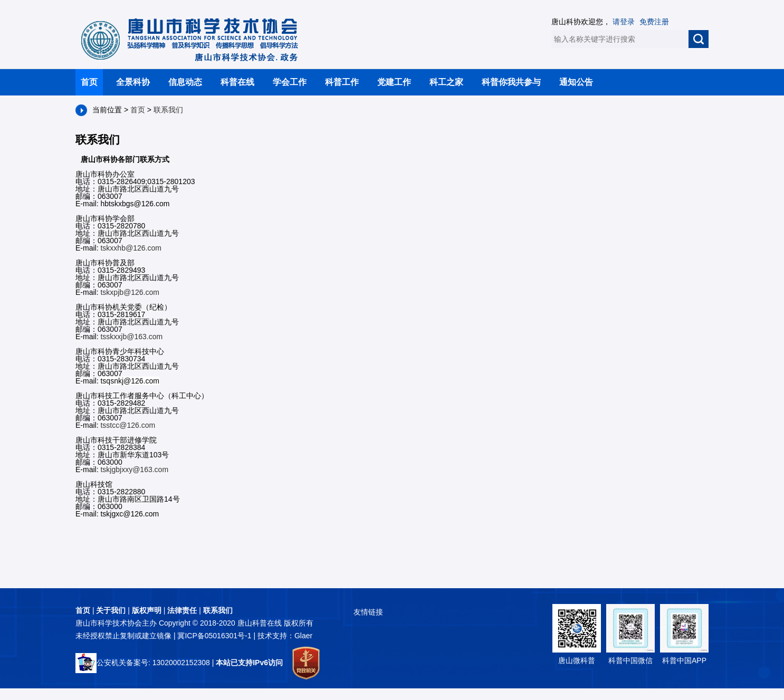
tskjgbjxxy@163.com (134, 469)
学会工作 (290, 82)
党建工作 (394, 82)
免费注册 (654, 22)
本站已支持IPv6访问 (249, 663)
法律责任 (182, 610)
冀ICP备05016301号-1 (215, 636)
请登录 (624, 22)
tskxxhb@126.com (131, 248)
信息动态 (185, 82)
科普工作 (342, 82)
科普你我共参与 (511, 82)
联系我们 (168, 110)
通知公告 (576, 82)
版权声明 (147, 610)
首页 (89, 82)
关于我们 (111, 610)
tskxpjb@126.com (130, 292)
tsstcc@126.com (128, 425)
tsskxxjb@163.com (131, 337)
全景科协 (133, 82)
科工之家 (446, 82)
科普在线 (237, 82)
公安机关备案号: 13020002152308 (143, 663)
